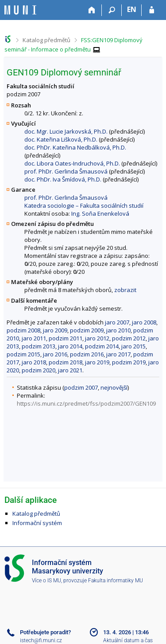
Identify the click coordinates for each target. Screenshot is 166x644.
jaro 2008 (144, 322)
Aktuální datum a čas (128, 640)
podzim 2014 (102, 346)
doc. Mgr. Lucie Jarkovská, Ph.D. (66, 131)
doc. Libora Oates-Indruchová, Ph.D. (72, 163)
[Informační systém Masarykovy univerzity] (20, 10)
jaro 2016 (55, 354)
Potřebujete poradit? (45, 632)
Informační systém (37, 523)
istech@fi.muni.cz (41, 640)
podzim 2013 (39, 346)
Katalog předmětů (46, 40)
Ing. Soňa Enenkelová (100, 213)
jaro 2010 (118, 330)
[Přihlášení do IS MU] (152, 10)
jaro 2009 (55, 330)
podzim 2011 (66, 338)
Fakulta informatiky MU (116, 581)
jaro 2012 (97, 338)
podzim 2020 (39, 370)
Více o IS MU (46, 581)
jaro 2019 (97, 362)
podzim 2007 (81, 387)
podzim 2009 (87, 330)
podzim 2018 (66, 362)
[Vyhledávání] (112, 10)
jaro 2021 (70, 370)
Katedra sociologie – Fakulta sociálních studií (84, 205)
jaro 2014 (70, 346)
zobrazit (125, 290)
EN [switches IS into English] (132, 9)
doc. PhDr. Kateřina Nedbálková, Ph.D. (75, 147)
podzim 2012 (129, 338)
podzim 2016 (87, 354)
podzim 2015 (23, 354)
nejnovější (114, 387)
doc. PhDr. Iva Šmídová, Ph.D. (63, 179)
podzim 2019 (129, 362)
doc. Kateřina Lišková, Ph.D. (61, 139)
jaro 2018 (34, 362)
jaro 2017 (118, 354)
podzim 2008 (23, 330)
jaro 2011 (34, 338)
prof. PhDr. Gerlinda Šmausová (66, 171)
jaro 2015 (133, 346)
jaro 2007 (117, 322)
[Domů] (92, 10)
